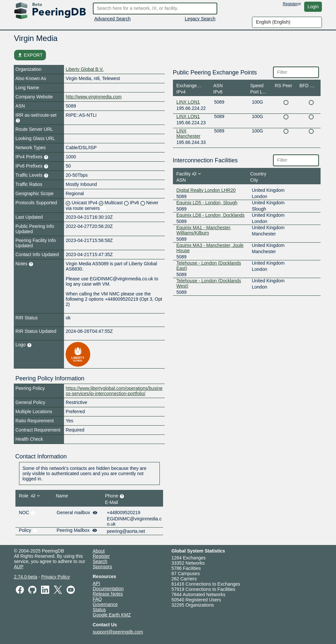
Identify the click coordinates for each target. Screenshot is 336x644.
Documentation (108, 589)
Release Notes (108, 594)
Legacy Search (200, 19)
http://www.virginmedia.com (94, 97)
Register (290, 4)
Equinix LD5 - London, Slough (207, 203)
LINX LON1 (188, 102)
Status (99, 610)
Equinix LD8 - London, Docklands (211, 215)
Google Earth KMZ (112, 615)
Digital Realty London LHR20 (206, 190)
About (99, 551)
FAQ (97, 599)
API (97, 583)
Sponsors (103, 567)
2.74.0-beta (26, 577)
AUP (19, 567)
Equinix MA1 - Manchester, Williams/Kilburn (204, 230)
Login (313, 7)
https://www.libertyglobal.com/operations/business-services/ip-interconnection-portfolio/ (114, 391)
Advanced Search (113, 19)
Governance (105, 604)
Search (100, 561)
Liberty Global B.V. (84, 69)
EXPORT (30, 55)
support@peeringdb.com (118, 632)
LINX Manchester (189, 133)
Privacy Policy (56, 577)
